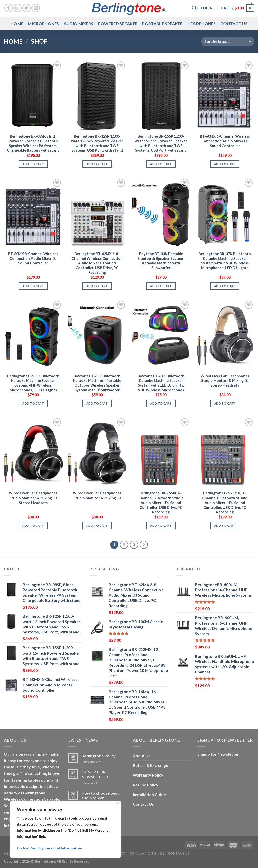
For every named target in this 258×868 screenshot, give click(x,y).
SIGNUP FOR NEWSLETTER (95, 774)
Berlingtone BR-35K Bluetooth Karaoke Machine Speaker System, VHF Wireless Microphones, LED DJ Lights (33, 383)
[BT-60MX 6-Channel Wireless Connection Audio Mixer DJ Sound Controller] (225, 96)
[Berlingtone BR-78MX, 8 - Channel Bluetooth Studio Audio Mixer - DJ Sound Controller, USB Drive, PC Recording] (225, 452)
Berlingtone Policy (99, 756)
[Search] (194, 8)
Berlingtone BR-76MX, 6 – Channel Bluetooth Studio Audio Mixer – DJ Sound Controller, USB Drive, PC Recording (161, 503)
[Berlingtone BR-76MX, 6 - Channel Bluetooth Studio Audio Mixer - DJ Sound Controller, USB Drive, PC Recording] (161, 452)
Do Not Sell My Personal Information (50, 848)
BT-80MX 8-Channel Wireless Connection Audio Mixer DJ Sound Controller (33, 258)
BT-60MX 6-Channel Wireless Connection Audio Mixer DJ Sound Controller (225, 141)
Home (17, 24)
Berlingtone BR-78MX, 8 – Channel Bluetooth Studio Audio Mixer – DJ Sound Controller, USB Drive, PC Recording (225, 503)
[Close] (118, 803)
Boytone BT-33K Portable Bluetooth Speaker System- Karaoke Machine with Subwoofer (161, 261)
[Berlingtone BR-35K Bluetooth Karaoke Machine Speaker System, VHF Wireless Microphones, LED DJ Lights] (33, 335)
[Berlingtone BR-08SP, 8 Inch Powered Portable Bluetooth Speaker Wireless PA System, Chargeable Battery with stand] (33, 96)
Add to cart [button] (33, 164)
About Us (142, 755)
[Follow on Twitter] (27, 8)
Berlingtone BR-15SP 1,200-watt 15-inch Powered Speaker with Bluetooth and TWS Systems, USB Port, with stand (161, 143)
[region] (66, 829)
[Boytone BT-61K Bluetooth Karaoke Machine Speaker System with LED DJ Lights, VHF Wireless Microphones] (161, 335)
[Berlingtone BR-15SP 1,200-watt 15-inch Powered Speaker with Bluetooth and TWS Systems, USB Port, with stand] (161, 96)
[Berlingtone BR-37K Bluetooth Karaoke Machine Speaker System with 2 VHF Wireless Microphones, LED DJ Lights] (225, 213)
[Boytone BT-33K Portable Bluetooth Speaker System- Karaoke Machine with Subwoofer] (161, 213)
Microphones (44, 24)
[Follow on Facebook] (8, 8)
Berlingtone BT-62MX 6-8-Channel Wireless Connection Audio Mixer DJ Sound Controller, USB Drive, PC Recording (97, 263)
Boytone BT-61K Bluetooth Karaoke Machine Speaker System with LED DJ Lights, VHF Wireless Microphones (161, 383)
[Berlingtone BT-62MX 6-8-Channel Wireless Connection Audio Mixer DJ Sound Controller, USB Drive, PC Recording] (97, 213)
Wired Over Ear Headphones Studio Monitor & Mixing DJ (97, 495)
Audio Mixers (79, 24)
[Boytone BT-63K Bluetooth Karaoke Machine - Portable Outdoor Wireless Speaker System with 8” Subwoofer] (97, 335)
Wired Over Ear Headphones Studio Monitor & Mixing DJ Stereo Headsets (225, 381)
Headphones (202, 24)
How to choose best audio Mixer (100, 795)
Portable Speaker (162, 24)
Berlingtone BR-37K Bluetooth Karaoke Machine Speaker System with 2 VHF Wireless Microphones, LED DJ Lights (225, 261)
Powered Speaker (118, 24)
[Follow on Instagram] (18, 8)
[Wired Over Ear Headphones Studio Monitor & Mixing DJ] (97, 452)
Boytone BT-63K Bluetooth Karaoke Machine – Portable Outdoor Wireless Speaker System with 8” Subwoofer (97, 383)
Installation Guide (149, 795)
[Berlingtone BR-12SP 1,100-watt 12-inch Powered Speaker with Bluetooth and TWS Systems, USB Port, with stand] (97, 96)
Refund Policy (146, 785)
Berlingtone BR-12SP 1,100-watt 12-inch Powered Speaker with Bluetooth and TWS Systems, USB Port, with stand (97, 143)
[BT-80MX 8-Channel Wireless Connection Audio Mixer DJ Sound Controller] (33, 213)
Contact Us (234, 24)
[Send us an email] (36, 8)
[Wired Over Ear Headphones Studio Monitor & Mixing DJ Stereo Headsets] (225, 335)
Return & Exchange (150, 765)
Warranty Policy (148, 775)
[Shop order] (228, 41)
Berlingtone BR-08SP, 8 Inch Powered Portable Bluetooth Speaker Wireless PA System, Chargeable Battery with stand (33, 143)
